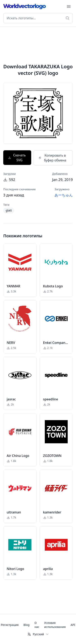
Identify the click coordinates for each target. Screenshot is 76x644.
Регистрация (10, 625)
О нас (37, 625)
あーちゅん (64, 195)
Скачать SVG (17, 158)
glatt (9, 210)
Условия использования (55, 625)
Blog (27, 625)
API (73, 625)
